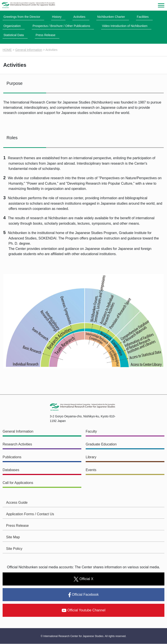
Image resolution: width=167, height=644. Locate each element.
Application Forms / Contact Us (30, 514)
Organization (12, 26)
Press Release (46, 35)
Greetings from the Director (22, 17)
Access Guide (17, 503)
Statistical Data (14, 35)
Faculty (91, 432)
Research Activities (17, 444)
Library (91, 457)
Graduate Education (101, 444)
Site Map (13, 537)
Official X (83, 579)
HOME (7, 50)
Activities (79, 17)
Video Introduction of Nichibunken (125, 26)
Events (91, 470)
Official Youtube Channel (84, 610)
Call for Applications (18, 483)
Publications (12, 457)
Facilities (143, 17)
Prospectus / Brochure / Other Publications (61, 26)
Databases (11, 470)
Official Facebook (83, 595)
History (57, 17)
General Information (29, 50)
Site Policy (14, 549)
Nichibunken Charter (111, 17)
